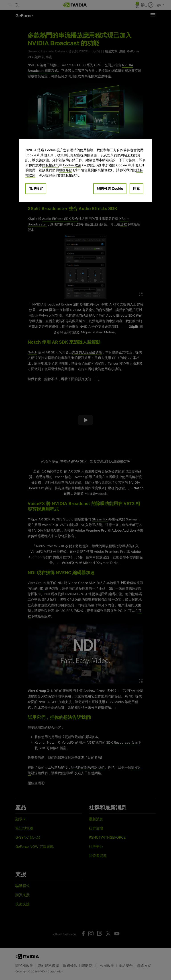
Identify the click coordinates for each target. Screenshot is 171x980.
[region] (85, 170)
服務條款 (65, 170)
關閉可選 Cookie (110, 188)
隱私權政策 (50, 165)
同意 (136, 188)
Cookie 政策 (72, 165)
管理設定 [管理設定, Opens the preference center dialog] (36, 188)
